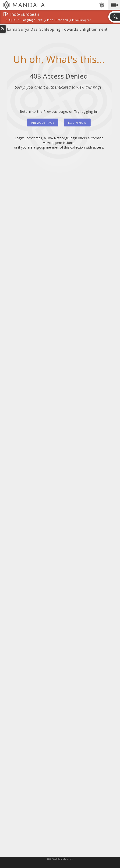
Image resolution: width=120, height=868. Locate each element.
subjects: (13, 20)
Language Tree (32, 20)
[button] (114, 5)
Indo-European (58, 20)
